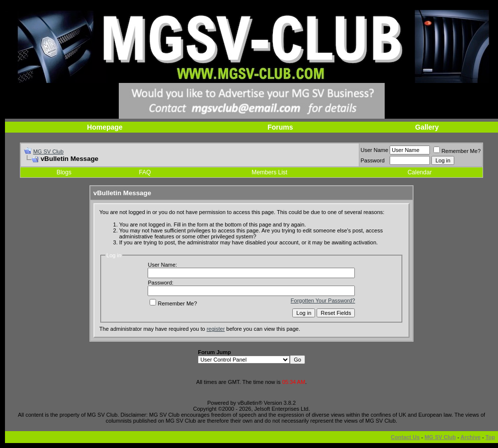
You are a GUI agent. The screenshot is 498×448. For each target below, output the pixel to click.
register (216, 329)
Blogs (64, 172)
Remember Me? (457, 151)
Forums (280, 127)
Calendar (420, 172)
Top (490, 437)
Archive (471, 437)
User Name (375, 150)
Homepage (105, 127)
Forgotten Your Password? (323, 300)
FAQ (145, 172)
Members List (269, 172)
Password (373, 160)
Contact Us (405, 437)
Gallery (427, 127)
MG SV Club (48, 151)
